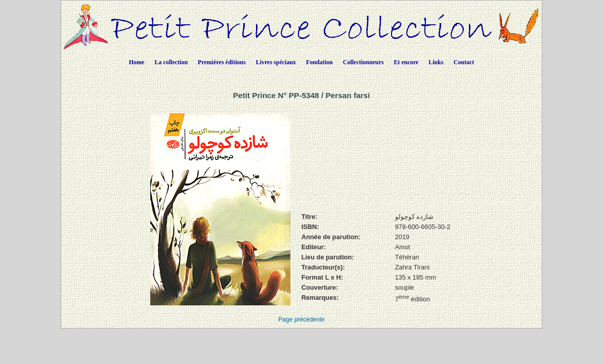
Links (436, 62)
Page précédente (301, 320)
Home (137, 62)
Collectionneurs (363, 62)
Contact (464, 62)
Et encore (406, 62)
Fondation (319, 62)
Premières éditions (222, 62)
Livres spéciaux (276, 62)
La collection (171, 62)
